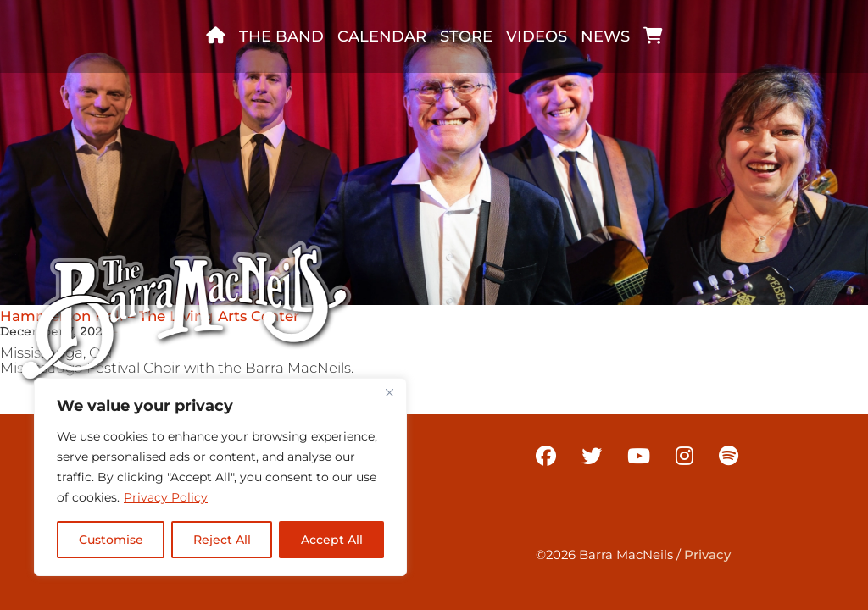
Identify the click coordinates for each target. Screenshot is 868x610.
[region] (220, 477)
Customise (111, 540)
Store (466, 36)
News (605, 36)
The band (281, 36)
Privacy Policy (166, 497)
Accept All (332, 540)
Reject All (222, 540)
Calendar (382, 36)
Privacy (707, 555)
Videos (537, 36)
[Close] (389, 392)
